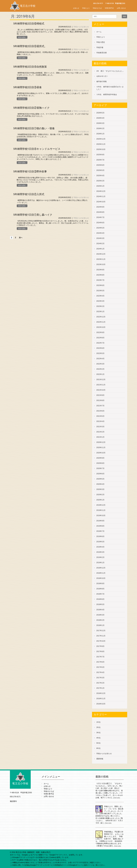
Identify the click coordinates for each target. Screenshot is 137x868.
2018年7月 (100, 594)
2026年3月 (100, 123)
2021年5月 (100, 416)
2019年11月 (101, 510)
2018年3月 (100, 615)
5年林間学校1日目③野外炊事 (30, 172)
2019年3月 (100, 552)
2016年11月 (101, 699)
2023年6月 (100, 285)
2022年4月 (100, 359)
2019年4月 (100, 547)
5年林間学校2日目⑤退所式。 (30, 46)
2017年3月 (100, 678)
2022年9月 (100, 332)
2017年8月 (100, 651)
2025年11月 (101, 144)
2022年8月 (100, 338)
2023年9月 (100, 270)
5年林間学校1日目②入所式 (29, 194)
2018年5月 (100, 604)
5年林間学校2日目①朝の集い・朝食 (34, 128)
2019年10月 (101, 515)
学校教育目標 (101, 53)
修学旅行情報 (101, 81)
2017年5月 (100, 667)
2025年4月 (100, 176)
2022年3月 (100, 364)
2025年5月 (100, 170)
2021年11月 (101, 385)
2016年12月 (101, 693)
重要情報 (100, 759)
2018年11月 (101, 573)
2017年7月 (100, 657)
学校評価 (100, 47)
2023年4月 (100, 296)
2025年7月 (100, 160)
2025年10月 (101, 149)
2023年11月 (101, 259)
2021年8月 (100, 400)
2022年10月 (101, 327)
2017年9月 (100, 646)
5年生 (99, 743)
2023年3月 (100, 301)
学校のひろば (97, 8)
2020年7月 (100, 468)
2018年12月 (101, 568)
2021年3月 (100, 427)
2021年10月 (101, 390)
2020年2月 (100, 495)
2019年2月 (100, 557)
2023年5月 (100, 291)
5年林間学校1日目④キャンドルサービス (37, 149)
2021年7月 (100, 406)
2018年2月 (100, 620)
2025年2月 (100, 181)
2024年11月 (101, 196)
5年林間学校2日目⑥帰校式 (29, 24)
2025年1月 (100, 186)
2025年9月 (100, 155)
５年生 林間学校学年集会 (107, 95)
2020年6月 (100, 474)
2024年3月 (100, 238)
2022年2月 (100, 369)
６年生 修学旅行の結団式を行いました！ (110, 88)
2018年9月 (100, 583)
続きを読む (22, 37)
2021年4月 (100, 421)
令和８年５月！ (102, 76)
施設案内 (13, 801)
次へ (21, 238)
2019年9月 (100, 521)
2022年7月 (100, 343)
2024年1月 (100, 249)
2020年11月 (101, 448)
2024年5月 (100, 228)
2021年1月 (100, 437)
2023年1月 (100, 312)
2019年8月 (100, 526)
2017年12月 (101, 631)
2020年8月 (100, 463)
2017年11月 (101, 636)
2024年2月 (100, 244)
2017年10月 (101, 641)
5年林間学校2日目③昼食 (28, 87)
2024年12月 (101, 191)
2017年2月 (100, 683)
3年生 (99, 733)
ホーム (99, 32)
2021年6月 (100, 411)
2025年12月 (101, 139)
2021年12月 (101, 380)
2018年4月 (100, 610)
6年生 (99, 748)
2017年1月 (100, 688)
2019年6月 (100, 536)
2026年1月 (100, 134)
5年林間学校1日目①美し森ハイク (33, 215)
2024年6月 (100, 223)
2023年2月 (100, 306)
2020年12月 (101, 442)
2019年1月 (100, 563)
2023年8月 (100, 275)
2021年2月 (100, 432)
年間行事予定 (109, 8)
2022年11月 (101, 322)
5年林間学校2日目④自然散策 (30, 67)
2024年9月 (100, 207)
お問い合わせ (121, 8)
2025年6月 (100, 165)
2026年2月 (100, 128)
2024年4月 (100, 233)
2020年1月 (100, 500)
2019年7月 (100, 531)
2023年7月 (100, 280)
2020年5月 (100, 479)
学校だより (86, 8)
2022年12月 (101, 317)
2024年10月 (101, 202)
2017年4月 (100, 672)
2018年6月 (100, 599)
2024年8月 (100, 212)
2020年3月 (100, 489)
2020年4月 (100, 484)
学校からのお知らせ (81, 27)
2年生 (99, 727)
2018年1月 (100, 625)
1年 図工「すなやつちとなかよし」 (111, 71)
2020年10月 (101, 453)
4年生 (99, 738)
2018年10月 (101, 578)
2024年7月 (100, 217)
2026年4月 (100, 118)
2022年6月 (100, 348)
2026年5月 (100, 113)
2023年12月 (101, 254)
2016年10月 (101, 704)
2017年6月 (100, 662)
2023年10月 (101, 264)
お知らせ (76, 8)
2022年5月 (100, 353)
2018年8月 (100, 589)
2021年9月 (100, 395)
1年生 (99, 722)
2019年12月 (101, 505)
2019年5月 (100, 542)
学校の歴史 (101, 42)
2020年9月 (100, 458)
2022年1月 (100, 374)
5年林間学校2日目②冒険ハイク (32, 108)
